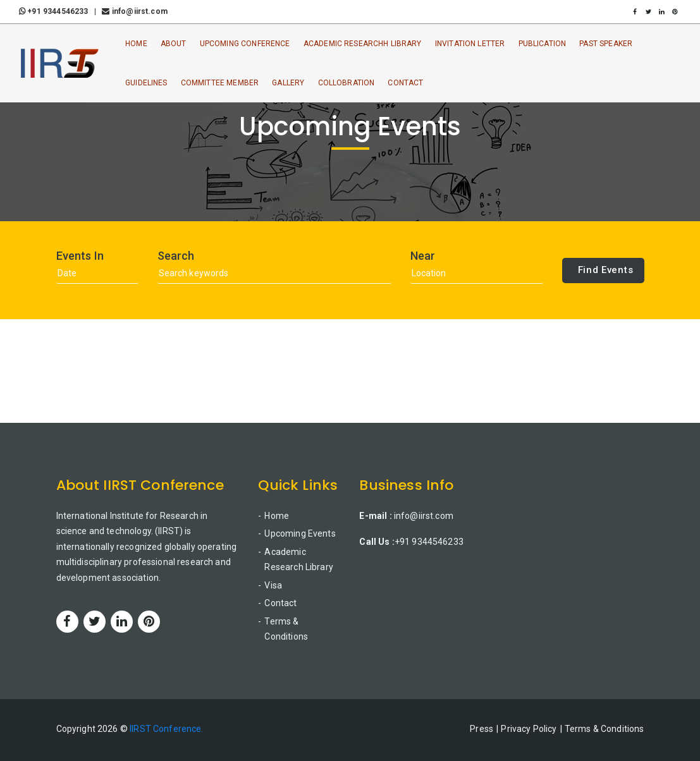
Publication (543, 44)
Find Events (606, 270)
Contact (405, 83)
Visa (273, 585)
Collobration (347, 83)
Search (176, 256)
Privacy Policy (529, 729)
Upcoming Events (300, 533)
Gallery (288, 83)
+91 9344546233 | (59, 11)
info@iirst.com (134, 11)
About (174, 44)
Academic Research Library (298, 560)
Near (423, 256)
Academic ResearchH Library (363, 44)
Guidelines (146, 83)
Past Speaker (606, 44)
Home (136, 44)
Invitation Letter (470, 44)
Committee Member (220, 83)
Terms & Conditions (286, 629)
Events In (80, 256)
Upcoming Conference (245, 44)
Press (482, 729)
